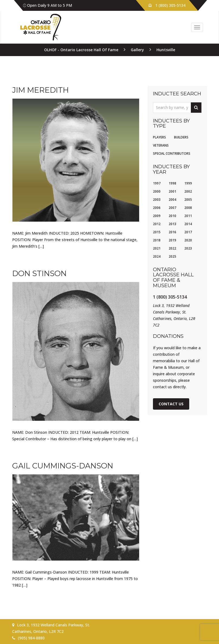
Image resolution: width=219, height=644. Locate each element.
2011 (188, 216)
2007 (172, 208)
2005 (188, 200)
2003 (157, 200)
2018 (157, 240)
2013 (172, 224)
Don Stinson (39, 273)
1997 (157, 183)
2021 (157, 248)
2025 (172, 256)
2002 (188, 191)
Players (159, 137)
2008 (188, 208)
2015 (157, 232)
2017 (188, 232)
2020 (188, 240)
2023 (188, 248)
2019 (172, 240)
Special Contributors (172, 153)
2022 (172, 248)
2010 (172, 216)
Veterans (161, 145)
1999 (188, 183)
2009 (157, 216)
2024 (157, 256)
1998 (172, 183)
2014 (188, 224)
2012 (157, 224)
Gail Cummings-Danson (63, 466)
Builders (181, 137)
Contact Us (171, 404)
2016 (172, 232)
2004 (172, 200)
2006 (157, 208)
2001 (172, 191)
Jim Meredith (40, 90)
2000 (157, 191)
